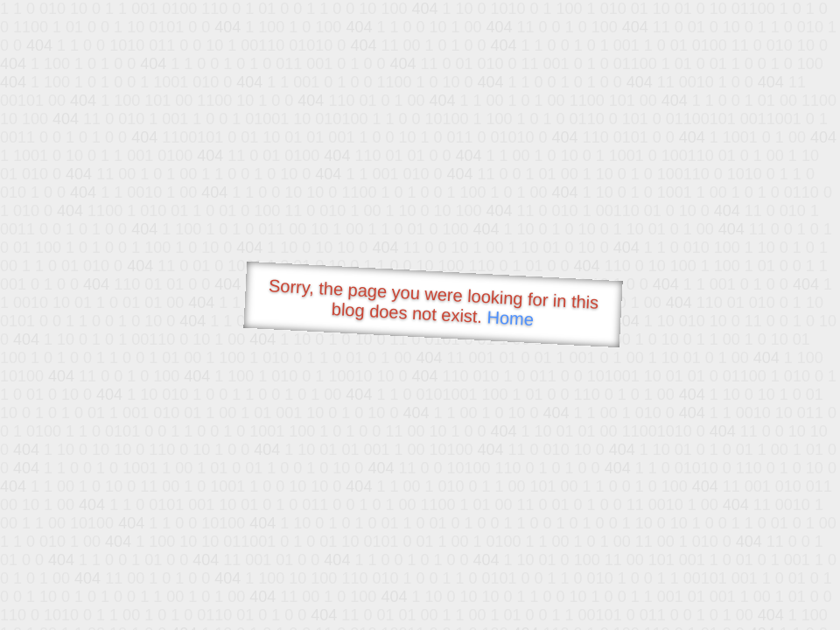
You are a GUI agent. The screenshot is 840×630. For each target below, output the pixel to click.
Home (510, 318)
